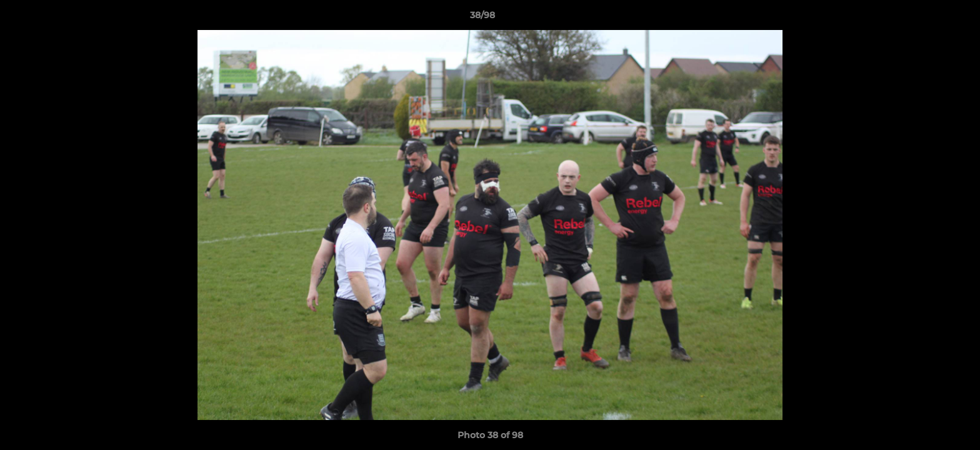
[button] (927, 18)
